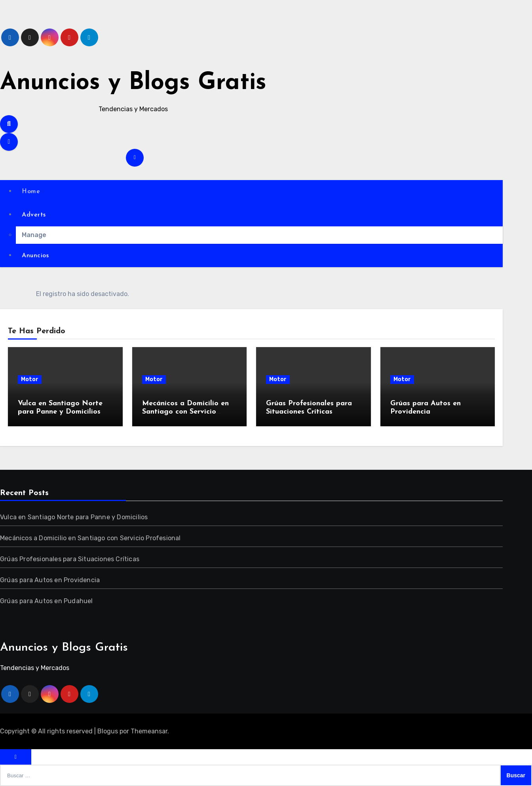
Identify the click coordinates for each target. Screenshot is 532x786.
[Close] (16, 757)
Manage (34, 235)
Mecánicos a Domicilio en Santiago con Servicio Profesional (185, 412)
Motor (30, 379)
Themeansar (149, 731)
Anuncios (35, 256)
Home (31, 192)
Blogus (108, 731)
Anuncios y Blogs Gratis (133, 83)
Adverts (34, 215)
